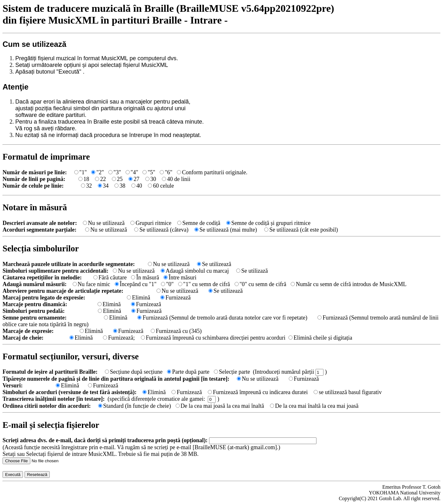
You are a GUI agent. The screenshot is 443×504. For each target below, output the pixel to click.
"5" (149, 172)
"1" (81, 172)
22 (100, 179)
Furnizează (175, 298)
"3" (115, 172)
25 (117, 179)
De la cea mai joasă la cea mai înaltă (220, 406)
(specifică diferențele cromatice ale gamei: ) (163, 399)
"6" (166, 172)
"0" (167, 284)
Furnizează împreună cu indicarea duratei (258, 392)
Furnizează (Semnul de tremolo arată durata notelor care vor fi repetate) (222, 318)
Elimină (138, 298)
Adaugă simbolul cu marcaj (196, 271)
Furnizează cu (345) (176, 331)
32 (86, 186)
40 (137, 186)
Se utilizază (252, 271)
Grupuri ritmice (151, 223)
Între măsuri (180, 277)
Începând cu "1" (136, 284)
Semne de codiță (199, 223)
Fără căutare (110, 277)
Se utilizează (214, 264)
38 (120, 186)
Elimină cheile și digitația (320, 338)
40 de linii (176, 179)
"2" (98, 172)
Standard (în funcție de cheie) (135, 406)
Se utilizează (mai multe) (226, 230)
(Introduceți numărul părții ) (290, 372)
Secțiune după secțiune (134, 372)
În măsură (145, 277)
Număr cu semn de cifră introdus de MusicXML (349, 284)
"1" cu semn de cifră (204, 284)
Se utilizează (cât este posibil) (301, 230)
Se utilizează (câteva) (161, 230)
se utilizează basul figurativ (348, 392)
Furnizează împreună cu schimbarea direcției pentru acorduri (213, 338)
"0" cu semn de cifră (261, 284)
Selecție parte (232, 372)
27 (134, 179)
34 (103, 186)
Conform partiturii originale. (212, 172)
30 (151, 179)
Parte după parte (188, 372)
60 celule (161, 186)
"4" (132, 172)
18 (84, 179)
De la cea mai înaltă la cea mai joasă (314, 406)
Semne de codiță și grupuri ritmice (268, 223)
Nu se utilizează (104, 223)
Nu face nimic (91, 284)
